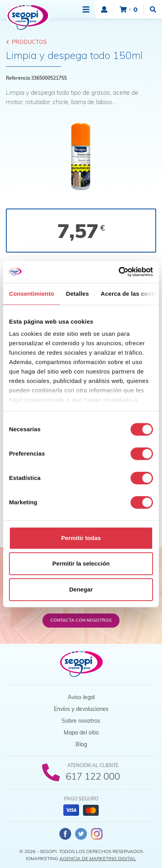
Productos (26, 42)
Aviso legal (81, 697)
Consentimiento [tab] (32, 294)
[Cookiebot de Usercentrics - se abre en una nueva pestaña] (119, 272)
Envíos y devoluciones (81, 709)
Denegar (81, 589)
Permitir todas (81, 538)
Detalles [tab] (77, 294)
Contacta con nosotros (81, 620)
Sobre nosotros (81, 721)
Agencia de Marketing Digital (98, 858)
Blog (81, 744)
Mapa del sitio (81, 732)
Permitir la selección (81, 563)
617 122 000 (93, 776)
